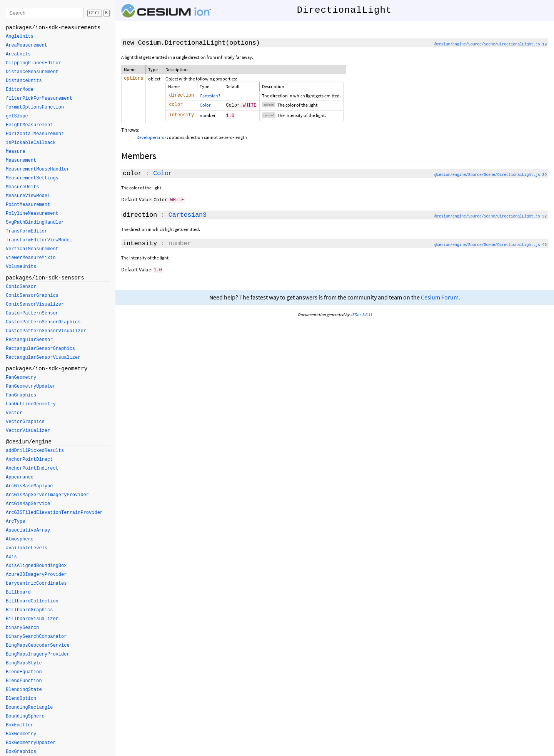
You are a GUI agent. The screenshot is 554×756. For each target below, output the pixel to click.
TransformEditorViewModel (39, 240)
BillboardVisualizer (32, 619)
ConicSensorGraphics (32, 296)
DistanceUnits (24, 81)
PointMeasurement (28, 205)
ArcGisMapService (28, 504)
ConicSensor (21, 287)
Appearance (20, 477)
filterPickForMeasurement (39, 99)
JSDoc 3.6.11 (361, 314)
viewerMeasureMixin (31, 258)
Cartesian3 (210, 96)
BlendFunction (24, 681)
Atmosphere (20, 539)
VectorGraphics (25, 422)
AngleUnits (20, 37)
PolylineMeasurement (32, 214)
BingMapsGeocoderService (38, 646)
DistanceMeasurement (32, 72)
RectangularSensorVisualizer (43, 358)
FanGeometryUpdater (31, 386)
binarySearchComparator (36, 637)
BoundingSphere (25, 716)
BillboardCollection (32, 601)
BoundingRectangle (29, 707)
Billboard (18, 592)
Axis (11, 557)
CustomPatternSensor (32, 313)
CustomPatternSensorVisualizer (46, 331)
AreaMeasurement (27, 45)
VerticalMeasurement (32, 249)
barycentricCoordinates (36, 584)
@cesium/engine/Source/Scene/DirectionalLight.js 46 (491, 245)
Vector (14, 413)
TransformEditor (27, 231)
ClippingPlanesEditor (33, 63)
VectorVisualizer (28, 431)
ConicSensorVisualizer (35, 304)
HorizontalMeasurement (35, 134)
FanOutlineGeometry (31, 404)
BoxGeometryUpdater (31, 743)
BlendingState (24, 690)
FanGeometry (21, 378)
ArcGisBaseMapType (29, 486)
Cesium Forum (440, 297)
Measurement (21, 161)
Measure (15, 152)
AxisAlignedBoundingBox (36, 566)
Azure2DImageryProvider (36, 575)
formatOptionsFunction (35, 107)
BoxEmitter (20, 725)
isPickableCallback (31, 143)
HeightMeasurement (29, 125)
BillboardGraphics (29, 610)
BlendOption (21, 699)
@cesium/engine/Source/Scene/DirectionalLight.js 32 (491, 217)
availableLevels (27, 548)
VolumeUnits (21, 267)
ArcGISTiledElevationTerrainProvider (54, 513)
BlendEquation (24, 672)
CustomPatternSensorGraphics (43, 322)
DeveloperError (151, 138)
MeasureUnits (22, 187)
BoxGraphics (21, 752)
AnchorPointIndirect (32, 468)
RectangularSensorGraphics (40, 349)
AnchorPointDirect (29, 460)
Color (205, 106)
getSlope (17, 116)
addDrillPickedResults (35, 451)
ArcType (15, 522)
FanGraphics (21, 395)
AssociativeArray (28, 530)
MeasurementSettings (32, 178)
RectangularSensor (29, 340)
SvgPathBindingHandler (35, 222)
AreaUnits (18, 54)
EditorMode (20, 90)
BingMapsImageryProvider (38, 654)
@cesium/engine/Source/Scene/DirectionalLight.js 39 (491, 176)
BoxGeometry (21, 734)
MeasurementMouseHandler (38, 169)
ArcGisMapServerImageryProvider (47, 495)
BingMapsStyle (24, 663)
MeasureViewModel (28, 196)
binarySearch (22, 628)
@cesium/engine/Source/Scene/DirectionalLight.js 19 (491, 44)
